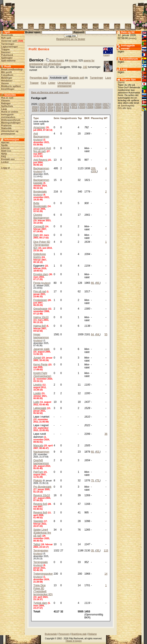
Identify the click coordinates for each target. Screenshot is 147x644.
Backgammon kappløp (41, 182)
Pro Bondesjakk (42, 487)
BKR (87, 118)
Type (36, 118)
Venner (5, 83)
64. (93, 334)
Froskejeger (40, 300)
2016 (35, 107)
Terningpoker (41, 551)
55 (106, 334)
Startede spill (77, 78)
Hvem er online (10, 112)
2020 (82, 104)
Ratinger (6, 103)
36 (106, 434)
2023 (58, 104)
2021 (74, 104)
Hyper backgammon (41, 336)
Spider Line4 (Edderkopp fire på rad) (42, 533)
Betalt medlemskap (12, 69)
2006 (35, 110)
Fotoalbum (7, 75)
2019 (90, 104)
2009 (90, 107)
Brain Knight (57, 61)
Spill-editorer (8, 61)
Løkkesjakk (40, 408)
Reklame (92, 634)
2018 (98, 104)
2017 (106, 104)
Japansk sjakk (41, 349)
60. (93, 452)
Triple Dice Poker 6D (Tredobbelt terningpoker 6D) (43, 590)
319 (20, 41)
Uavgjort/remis (69, 118)
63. (98, 452)
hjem (121, 82)
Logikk (37, 393)
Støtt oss (6, 151)
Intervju (5, 148)
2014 (51, 107)
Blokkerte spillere (11, 86)
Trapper (5, 49)
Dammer (6, 52)
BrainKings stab (79, 634)
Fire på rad (40, 291)
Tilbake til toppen (73, 641)
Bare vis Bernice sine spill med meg (50, 92)
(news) (106, 55)
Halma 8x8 (39, 326)
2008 (98, 107)
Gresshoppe (40, 309)
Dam (36, 235)
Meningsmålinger (11, 123)
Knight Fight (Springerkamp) (42, 375)
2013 (59, 107)
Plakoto (38, 481)
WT (106, 118)
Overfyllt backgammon (41, 462)
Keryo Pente (40, 365)
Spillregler (7, 58)
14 (106, 574)
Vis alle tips (125, 108)
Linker (52, 83)
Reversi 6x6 (40, 504)
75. (93, 481)
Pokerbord (7, 55)
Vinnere (5, 101)
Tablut (37, 544)
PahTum (38, 472)
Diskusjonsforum (11, 120)
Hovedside (7, 35)
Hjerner (5, 142)
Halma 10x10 (41, 317)
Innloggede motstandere (8, 116)
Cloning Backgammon (41, 216)
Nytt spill (6, 38)
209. (94, 168)
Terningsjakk (41, 562)
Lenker (5, 162)
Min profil (6, 72)
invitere (38, 140)
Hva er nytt (7, 98)
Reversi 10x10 (42, 495)
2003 (58, 110)
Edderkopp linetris (40, 256)
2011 (74, 107)
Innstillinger (8, 89)
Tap (80, 118)
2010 (82, 107)
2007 (106, 107)
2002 (66, 110)
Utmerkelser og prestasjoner (10, 132)
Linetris (38, 385)
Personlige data (39, 78)
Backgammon (41, 168)
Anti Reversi (41, 160)
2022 (66, 104)
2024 (50, 104)
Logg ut (5, 168)
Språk (4, 145)
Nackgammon (41, 452)
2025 (42, 104)
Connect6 (39, 226)
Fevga (37, 283)
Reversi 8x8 (40, 513)
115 (106, 551)
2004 (50, 110)
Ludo (36, 402)
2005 (43, 110)
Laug (4, 109)
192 (85, 67)
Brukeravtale (51, 634)
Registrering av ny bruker (71, 39)
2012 (66, 107)
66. (93, 283)
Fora (44, 83)
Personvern (64, 634)
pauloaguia (128, 105)
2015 (43, 107)
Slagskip (38, 521)
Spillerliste (7, 106)
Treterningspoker (43, 574)
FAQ (4, 156)
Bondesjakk (40, 192)
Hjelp (4, 154)
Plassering (97, 118)
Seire (56, 118)
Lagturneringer (9, 47)
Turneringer (8, 44)
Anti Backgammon (41, 135)
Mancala (38, 446)
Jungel (37, 358)
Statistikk (6, 128)
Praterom (6, 125)
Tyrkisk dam (40, 603)
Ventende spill (9, 41)
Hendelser (7, 81)
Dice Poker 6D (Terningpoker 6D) (42, 245)
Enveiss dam (41, 274)
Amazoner (39, 127)
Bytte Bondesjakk (40, 205)
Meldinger (7, 78)
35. (93, 551)
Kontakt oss (8, 159)
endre (132, 38)
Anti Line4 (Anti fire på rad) (42, 150)
